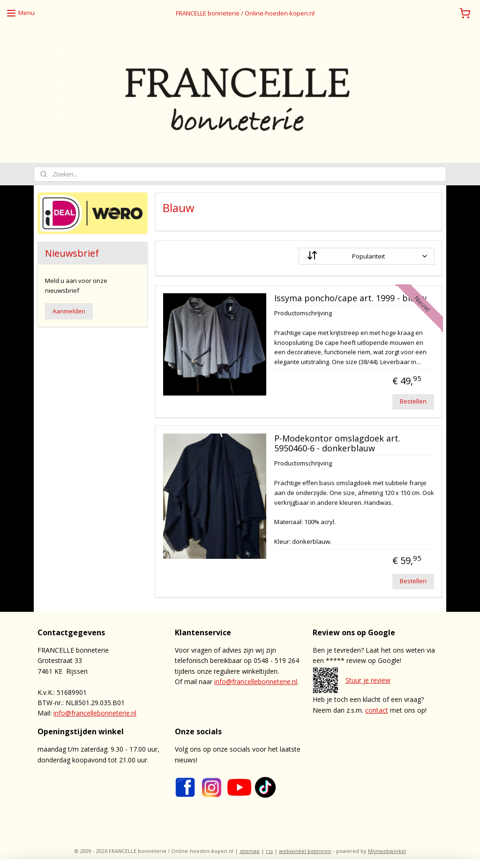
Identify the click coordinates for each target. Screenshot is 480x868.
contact (377, 710)
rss (269, 851)
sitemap (250, 851)
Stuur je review (368, 680)
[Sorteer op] (367, 256)
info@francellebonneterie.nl (95, 713)
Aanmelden (69, 311)
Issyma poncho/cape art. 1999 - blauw (350, 298)
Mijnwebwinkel (387, 851)
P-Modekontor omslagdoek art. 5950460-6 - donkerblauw (337, 444)
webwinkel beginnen (305, 851)
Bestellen (414, 401)
